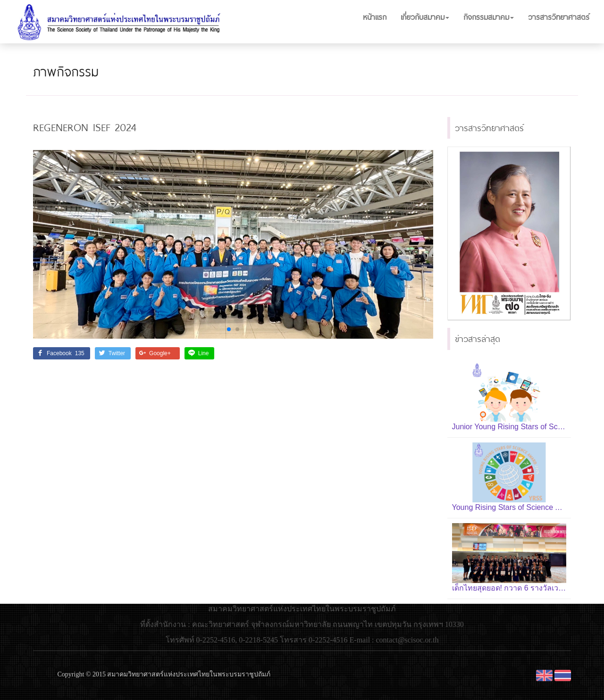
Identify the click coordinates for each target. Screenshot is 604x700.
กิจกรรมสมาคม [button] (489, 17)
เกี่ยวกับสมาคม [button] (425, 17)
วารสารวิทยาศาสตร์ (559, 17)
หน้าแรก (375, 17)
